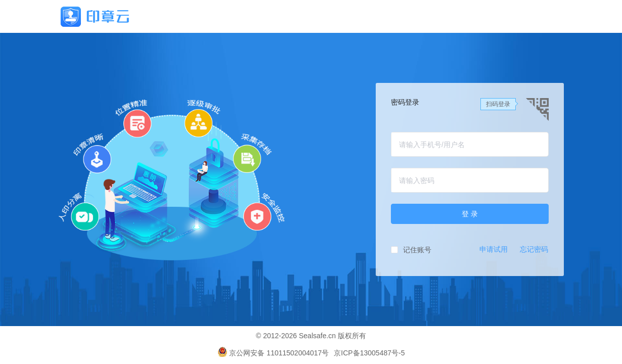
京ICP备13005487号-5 (369, 353)
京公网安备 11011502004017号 (273, 353)
